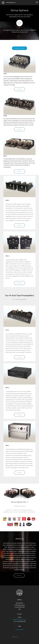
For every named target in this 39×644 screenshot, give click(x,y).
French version (19, 632)
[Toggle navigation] (37, 2)
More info (19, 92)
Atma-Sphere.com (11, 3)
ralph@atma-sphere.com (20, 623)
